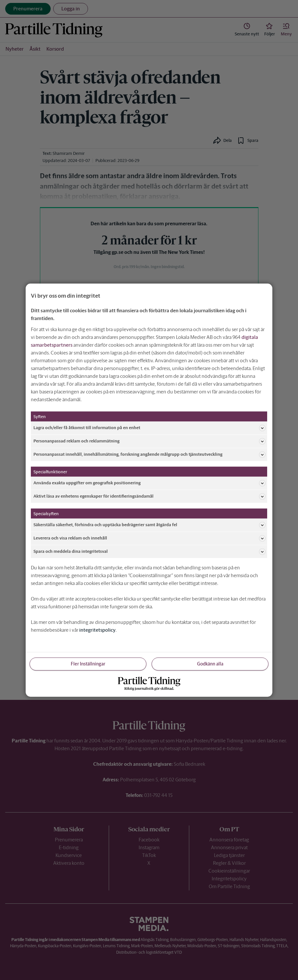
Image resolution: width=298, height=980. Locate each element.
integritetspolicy (97, 630)
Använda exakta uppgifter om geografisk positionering (149, 483)
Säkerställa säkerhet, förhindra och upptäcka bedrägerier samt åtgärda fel (149, 525)
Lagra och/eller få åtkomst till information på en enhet (149, 428)
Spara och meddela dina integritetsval (149, 552)
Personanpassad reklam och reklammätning (149, 441)
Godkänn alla (210, 664)
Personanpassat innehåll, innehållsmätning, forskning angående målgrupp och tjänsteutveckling (149, 454)
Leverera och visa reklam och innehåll (149, 538)
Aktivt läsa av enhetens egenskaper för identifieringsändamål (149, 496)
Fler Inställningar (88, 664)
